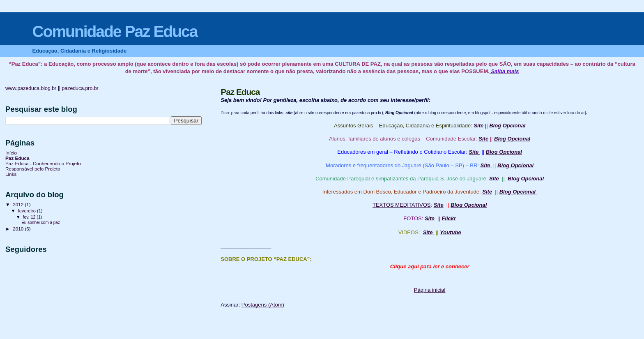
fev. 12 (30, 217)
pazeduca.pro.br (80, 88)
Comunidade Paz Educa (115, 31)
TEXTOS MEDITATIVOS (402, 205)
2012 (19, 204)
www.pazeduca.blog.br (31, 88)
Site (430, 218)
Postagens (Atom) (263, 305)
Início (11, 153)
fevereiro (28, 211)
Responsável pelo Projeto (33, 169)
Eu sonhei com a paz (41, 223)
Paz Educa (17, 158)
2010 (19, 229)
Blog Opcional (507, 126)
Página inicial (430, 290)
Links (11, 174)
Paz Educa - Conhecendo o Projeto (43, 163)
